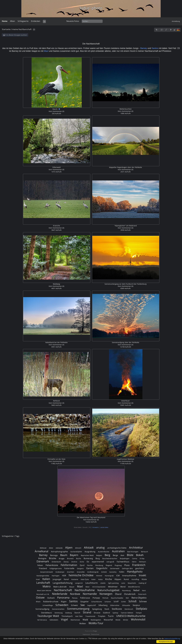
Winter (126, 620)
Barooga (54, 555)
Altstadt (89, 548)
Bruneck (70, 558)
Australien (118, 551)
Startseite (6, 29)
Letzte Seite (104, 527)
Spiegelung (97, 609)
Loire (123, 583)
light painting (113, 583)
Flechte (90, 565)
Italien (46, 579)
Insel (38, 579)
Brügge (62, 558)
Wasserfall (108, 620)
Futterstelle (69, 568)
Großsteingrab (93, 572)
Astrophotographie (59, 552)
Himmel (99, 576)
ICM (118, 576)
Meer (88, 587)
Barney (144, 48)
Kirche (109, 579)
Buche (79, 558)
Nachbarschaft (63, 590)
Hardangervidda (43, 576)
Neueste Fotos (73, 21)
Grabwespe (60, 572)
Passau (75, 598)
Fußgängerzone (56, 568)
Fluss (127, 565)
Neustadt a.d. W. (43, 594)
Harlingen (56, 576)
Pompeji (96, 598)
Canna (135, 558)
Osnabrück (130, 594)
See (83, 605)
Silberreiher (115, 605)
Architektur (136, 548)
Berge (115, 555)
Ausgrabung (90, 552)
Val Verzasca (42, 620)
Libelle (103, 583)
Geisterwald (115, 568)
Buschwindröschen (110, 558)
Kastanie (75, 579)
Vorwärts (96, 527)
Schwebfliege (48, 605)
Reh (127, 598)
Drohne (74, 562)
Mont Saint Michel (44, 590)
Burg (98, 558)
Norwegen (106, 594)
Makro (47, 586)
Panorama (63, 598)
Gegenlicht (102, 568)
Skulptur (136, 605)
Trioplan (102, 616)
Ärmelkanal (41, 551)
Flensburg (99, 565)
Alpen (69, 548)
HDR (64, 576)
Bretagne (42, 558)
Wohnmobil (138, 619)
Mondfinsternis (134, 587)
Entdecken (36, 21)
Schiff (116, 602)
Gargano (80, 568)
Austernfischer (104, 552)
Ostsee (40, 597)
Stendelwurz (46, 613)
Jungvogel (57, 579)
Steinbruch (129, 609)
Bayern (74, 555)
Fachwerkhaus (123, 562)
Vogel (64, 619)
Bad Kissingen (133, 552)
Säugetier (84, 602)
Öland (118, 594)
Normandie (90, 594)
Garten (90, 568)
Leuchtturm (92, 583)
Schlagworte (23, 21)
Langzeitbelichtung (63, 583)
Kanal (66, 579)
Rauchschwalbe (117, 598)
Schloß (132, 601)
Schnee (143, 601)
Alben (12, 21)
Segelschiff (92, 605)
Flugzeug (118, 565)
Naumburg (126, 590)
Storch (77, 613)
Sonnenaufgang (42, 609)
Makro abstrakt (60, 587)
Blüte (130, 555)
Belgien (99, 555)
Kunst (126, 579)
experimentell (98, 562)
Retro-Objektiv (139, 598)
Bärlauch (145, 552)
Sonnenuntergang (78, 609)
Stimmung (59, 613)
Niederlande (60, 594)
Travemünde (90, 616)
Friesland (43, 568)
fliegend (109, 565)
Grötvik (104, 572)
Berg (107, 555)
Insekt (142, 575)
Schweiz (74, 605)
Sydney (115, 613)
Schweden (62, 605)
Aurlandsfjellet (76, 552)
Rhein (38, 602)
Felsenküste (52, 565)
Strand (87, 612)
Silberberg (103, 605)
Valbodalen (54, 620)
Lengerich (79, 583)
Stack (107, 609)
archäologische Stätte (117, 548)
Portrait (105, 598)
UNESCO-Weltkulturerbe (131, 616)
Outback (51, 598)
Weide (118, 620)
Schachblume (97, 602)
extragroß (110, 562)
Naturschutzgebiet (108, 590)
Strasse (97, 613)
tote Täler (79, 616)
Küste (144, 579)
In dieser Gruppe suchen (17, 35)
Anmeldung (176, 21)
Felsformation (69, 565)
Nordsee (75, 594)
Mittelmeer (113, 587)
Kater (94, 579)
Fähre (134, 562)
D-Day (142, 558)
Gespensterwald (46, 572)
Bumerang (88, 558)
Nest (144, 590)
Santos (155, 48)
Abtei (51, 548)
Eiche (82, 562)
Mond (123, 587)
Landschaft (43, 583)
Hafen (122, 572)
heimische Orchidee (81, 575)
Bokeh (140, 555)
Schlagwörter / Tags (11, 536)
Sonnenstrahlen (58, 609)
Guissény (113, 572)
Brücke (53, 558)
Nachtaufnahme (85, 590)
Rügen (64, 602)
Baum (64, 555)
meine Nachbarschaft (22, 29)
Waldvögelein (96, 620)
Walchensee (75, 620)
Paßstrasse (85, 598)
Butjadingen (125, 558)
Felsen (40, 565)
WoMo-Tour (96, 623)
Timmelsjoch (67, 616)
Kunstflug (135, 579)
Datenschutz (95, 634)
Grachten (71, 572)
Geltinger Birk (127, 568)
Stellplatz (141, 609)
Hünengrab (109, 576)
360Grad (43, 548)
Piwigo (95, 631)
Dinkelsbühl (56, 562)
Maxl (46, 51)
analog (100, 548)
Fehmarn (143, 562)
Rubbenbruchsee (51, 602)
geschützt (140, 568)
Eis (88, 562)
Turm (111, 616)
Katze (100, 579)
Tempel (139, 613)
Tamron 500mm (127, 613)
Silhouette (126, 605)
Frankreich (139, 565)
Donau (66, 562)
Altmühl (78, 548)
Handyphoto (135, 572)
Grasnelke (81, 572)
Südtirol (106, 613)
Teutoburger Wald (48, 616)
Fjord (82, 565)
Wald (85, 620)
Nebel (136, 590)
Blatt (122, 555)
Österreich (142, 594)
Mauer (72, 587)
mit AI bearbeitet (99, 587)
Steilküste (117, 609)
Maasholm (132, 583)
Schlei (123, 602)
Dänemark (43, 561)
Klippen (118, 579)
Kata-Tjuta (85, 579)
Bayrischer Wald (87, 555)
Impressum (86, 634)
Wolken (83, 623)
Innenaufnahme (129, 576)
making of (142, 583)
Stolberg (68, 613)
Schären (108, 602)
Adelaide (59, 548)
